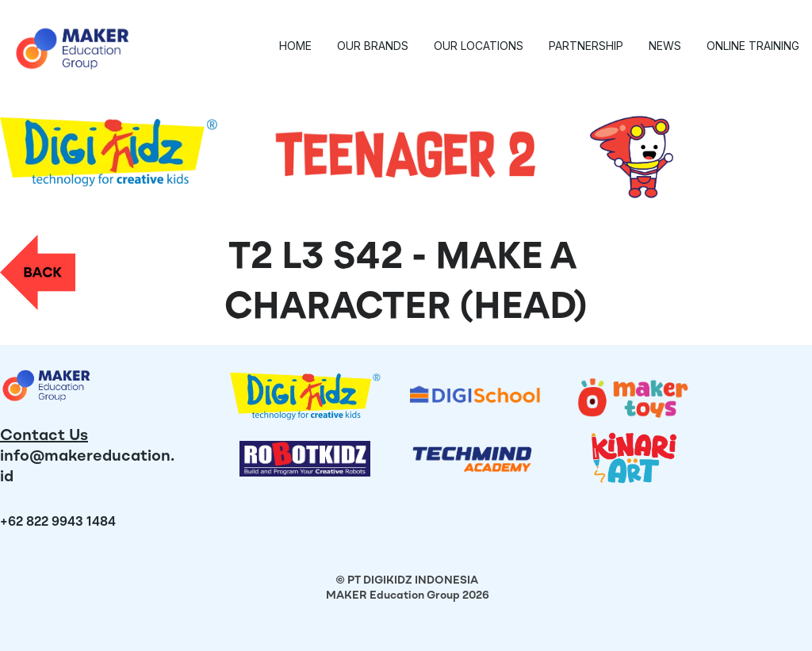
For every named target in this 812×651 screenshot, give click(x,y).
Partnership (586, 46)
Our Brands (373, 46)
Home (295, 46)
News (665, 46)
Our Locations (479, 46)
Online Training (753, 46)
